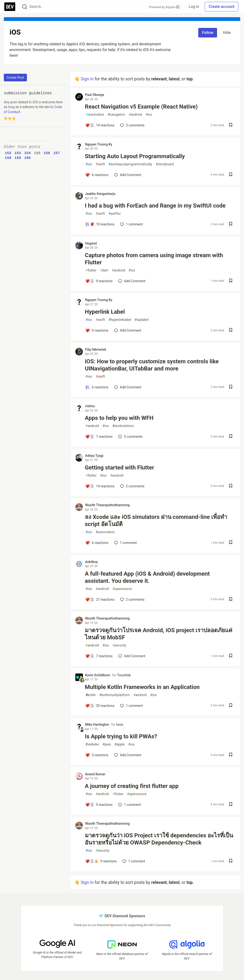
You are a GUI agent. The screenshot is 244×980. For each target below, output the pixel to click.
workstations (123, 426)
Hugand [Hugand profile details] (91, 243)
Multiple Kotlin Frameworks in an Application (142, 687)
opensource (122, 589)
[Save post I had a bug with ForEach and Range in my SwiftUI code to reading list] (231, 224)
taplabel (142, 320)
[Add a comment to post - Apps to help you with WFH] (99, 437)
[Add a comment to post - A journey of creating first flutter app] (99, 805)
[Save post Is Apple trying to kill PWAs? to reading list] (231, 755)
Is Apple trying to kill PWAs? (121, 736)
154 (27, 153)
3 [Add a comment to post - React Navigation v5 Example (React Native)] (132, 125)
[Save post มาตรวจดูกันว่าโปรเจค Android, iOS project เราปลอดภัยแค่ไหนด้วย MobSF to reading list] (231, 656)
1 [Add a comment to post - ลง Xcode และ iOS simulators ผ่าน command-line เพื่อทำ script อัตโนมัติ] (125, 543)
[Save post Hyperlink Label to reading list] (231, 331)
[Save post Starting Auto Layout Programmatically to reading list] (231, 175)
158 (8, 158)
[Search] (25, 7)
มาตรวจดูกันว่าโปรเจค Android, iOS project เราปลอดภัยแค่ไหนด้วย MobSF (159, 634)
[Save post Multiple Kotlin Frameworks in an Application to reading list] (231, 706)
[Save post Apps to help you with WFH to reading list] (231, 437)
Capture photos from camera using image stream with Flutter (154, 259)
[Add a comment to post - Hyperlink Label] (97, 330)
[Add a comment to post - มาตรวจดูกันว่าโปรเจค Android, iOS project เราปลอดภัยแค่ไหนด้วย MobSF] (99, 656)
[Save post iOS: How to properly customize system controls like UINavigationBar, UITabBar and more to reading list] (231, 387)
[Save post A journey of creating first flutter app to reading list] (231, 805)
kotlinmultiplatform (115, 695)
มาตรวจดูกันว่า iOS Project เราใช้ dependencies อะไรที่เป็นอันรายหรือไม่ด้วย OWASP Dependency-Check (159, 839)
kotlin (91, 695)
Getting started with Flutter (119, 468)
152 (8, 153)
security (119, 645)
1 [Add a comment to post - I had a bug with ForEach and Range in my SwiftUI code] (131, 224)
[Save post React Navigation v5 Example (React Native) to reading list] (231, 125)
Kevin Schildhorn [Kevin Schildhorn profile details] (98, 675)
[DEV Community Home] (10, 7)
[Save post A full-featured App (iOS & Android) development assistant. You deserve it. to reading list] (231, 600)
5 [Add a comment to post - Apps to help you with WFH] (130, 437)
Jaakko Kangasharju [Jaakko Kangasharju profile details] (100, 194)
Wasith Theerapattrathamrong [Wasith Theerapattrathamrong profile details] (107, 505)
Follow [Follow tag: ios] (208, 33)
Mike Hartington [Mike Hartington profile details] (97, 725)
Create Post (15, 78)
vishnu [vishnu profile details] (90, 406)
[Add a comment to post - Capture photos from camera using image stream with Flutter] (99, 281)
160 (27, 158)
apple (119, 744)
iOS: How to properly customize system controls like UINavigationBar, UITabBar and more (152, 365)
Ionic (120, 725)
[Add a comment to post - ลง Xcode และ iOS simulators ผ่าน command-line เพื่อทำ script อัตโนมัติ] (97, 543)
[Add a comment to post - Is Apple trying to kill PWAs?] (97, 755)
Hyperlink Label (105, 312)
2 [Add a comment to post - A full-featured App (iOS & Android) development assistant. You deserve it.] (132, 599)
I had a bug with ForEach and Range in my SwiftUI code (155, 206)
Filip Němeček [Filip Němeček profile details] (96, 349)
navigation (116, 115)
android (135, 115)
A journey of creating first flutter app (132, 786)
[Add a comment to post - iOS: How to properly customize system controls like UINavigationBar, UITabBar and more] (97, 387)
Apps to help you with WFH (119, 418)
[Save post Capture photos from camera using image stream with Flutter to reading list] (231, 281)
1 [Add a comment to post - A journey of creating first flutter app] (129, 805)
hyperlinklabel (120, 320)
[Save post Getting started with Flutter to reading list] (231, 486)
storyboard (165, 164)
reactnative (95, 115)
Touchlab (124, 675)
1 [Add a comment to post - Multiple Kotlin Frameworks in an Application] (131, 706)
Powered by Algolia (164, 7)
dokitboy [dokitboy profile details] (91, 562)
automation (105, 532)
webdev (92, 744)
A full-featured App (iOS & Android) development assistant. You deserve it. (147, 577)
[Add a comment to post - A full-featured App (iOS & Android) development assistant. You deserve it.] (100, 599)
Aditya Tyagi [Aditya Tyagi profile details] (94, 456)
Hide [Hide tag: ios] (227, 33)
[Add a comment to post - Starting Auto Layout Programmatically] (97, 175)
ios (149, 115)
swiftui (114, 214)
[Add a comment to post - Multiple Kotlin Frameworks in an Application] (100, 706)
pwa (107, 744)
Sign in (87, 79)
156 (47, 153)
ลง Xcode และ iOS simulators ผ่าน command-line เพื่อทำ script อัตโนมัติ (156, 521)
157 (57, 153)
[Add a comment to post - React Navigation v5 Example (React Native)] (100, 125)
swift (100, 164)
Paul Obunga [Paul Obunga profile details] (95, 95)
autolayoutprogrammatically (130, 164)
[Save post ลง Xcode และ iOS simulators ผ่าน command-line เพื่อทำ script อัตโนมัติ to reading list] (231, 543)
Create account (221, 7)
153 (18, 153)
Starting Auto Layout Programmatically (135, 156)
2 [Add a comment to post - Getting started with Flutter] (132, 486)
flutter (91, 270)
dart (104, 270)
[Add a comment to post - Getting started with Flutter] (100, 486)
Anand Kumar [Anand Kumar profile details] (95, 774)
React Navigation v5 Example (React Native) (141, 107)
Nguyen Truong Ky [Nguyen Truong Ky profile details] (99, 144)
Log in (194, 7)
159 (18, 158)
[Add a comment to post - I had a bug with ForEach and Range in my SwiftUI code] (100, 224)
